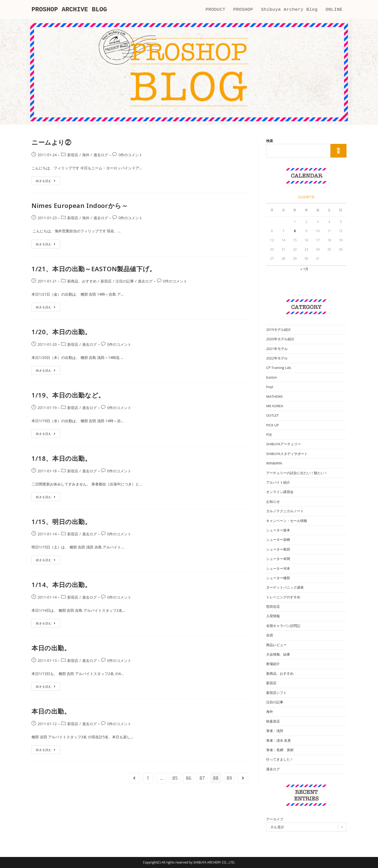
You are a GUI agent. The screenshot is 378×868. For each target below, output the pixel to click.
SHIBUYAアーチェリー (283, 444)
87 (202, 778)
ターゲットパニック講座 (285, 587)
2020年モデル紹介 (280, 339)
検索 (270, 141)
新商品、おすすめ (82, 281)
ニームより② (51, 142)
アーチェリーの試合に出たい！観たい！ (297, 473)
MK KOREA (275, 406)
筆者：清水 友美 (279, 740)
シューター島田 (278, 549)
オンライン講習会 (280, 492)
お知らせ (273, 501)
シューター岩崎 (278, 540)
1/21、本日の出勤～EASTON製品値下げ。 (94, 269)
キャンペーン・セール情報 (287, 521)
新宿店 (73, 155)
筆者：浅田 (275, 731)
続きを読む (46, 182)
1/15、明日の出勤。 (61, 522)
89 (229, 778)
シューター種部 (278, 578)
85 (175, 778)
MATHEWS (274, 396)
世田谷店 (273, 606)
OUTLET (272, 415)
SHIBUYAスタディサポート (287, 454)
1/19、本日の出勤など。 (68, 395)
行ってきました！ (280, 759)
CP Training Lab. (279, 368)
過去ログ (101, 155)
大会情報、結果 (278, 654)
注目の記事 (125, 281)
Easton (272, 377)
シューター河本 (278, 568)
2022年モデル (277, 358)
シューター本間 (278, 559)
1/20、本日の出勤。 (61, 332)
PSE (269, 435)
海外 (86, 155)
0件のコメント (130, 155)
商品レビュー (276, 645)
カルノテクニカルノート (285, 511)
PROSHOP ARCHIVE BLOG (69, 10)
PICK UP (272, 425)
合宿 (270, 635)
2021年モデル (277, 349)
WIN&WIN (274, 463)
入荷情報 (273, 616)
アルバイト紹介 (278, 482)
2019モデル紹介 (279, 330)
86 (189, 778)
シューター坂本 (278, 530)
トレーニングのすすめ (283, 597)
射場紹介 (273, 664)
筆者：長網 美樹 (280, 750)
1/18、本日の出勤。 (61, 458)
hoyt (270, 387)
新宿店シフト (276, 693)
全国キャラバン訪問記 (283, 626)
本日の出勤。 (51, 648)
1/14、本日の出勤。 (61, 585)
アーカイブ (275, 819)
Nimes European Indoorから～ (80, 205)
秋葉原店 (273, 721)
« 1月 (304, 269)
